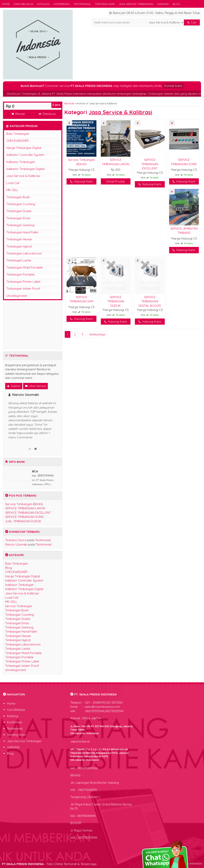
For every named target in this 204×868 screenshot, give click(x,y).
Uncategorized (17, 296)
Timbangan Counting (21, 204)
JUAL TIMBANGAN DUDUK (23, 521)
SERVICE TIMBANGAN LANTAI (25, 508)
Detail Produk (116, 181)
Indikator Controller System (25, 155)
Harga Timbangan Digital (24, 148)
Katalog (43, 4)
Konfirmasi (62, 4)
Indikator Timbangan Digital (25, 169)
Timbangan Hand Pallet (22, 232)
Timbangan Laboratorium (24, 253)
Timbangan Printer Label (23, 282)
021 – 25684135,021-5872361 (103, 702)
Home (6, 4)
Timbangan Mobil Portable (25, 267)
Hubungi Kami (81, 181)
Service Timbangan (19, 606)
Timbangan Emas (18, 218)
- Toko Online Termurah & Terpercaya (49, 864)
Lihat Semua (35, 386)
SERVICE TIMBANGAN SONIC (25, 517)
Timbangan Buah (18, 197)
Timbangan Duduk (19, 211)
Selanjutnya (97, 334)
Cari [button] (192, 22)
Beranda (69, 103)
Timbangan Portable (21, 274)
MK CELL (12, 190)
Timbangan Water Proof (23, 289)
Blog (176, 4)
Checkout (47, 114)
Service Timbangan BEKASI (24, 504)
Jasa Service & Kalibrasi (23, 176)
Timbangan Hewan (19, 239)
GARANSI (163, 4)
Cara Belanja (23, 4)
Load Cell (13, 183)
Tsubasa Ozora (16, 540)
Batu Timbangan (18, 134)
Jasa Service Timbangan (136, 4)
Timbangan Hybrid (19, 246)
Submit (14, 386)
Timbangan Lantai (19, 260)
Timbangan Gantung (20, 225)
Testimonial (82, 4)
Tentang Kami (105, 4)
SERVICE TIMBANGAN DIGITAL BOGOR (150, 301)
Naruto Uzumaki (16, 544)
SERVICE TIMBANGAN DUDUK (116, 301)
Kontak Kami (173, 86)
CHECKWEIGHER (18, 141)
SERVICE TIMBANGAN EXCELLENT (150, 164)
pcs (56, 105)
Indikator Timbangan (21, 162)
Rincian (18, 114)
